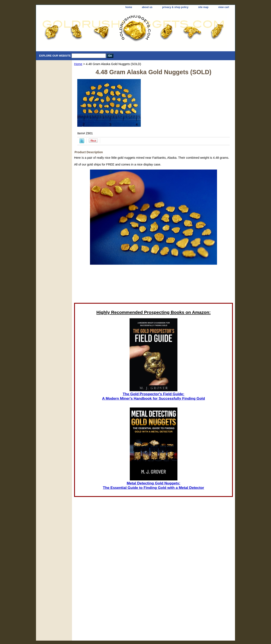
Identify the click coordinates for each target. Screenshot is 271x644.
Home (78, 64)
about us (147, 7)
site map (203, 7)
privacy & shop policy (175, 7)
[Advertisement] (153, 285)
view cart (224, 7)
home (129, 7)
